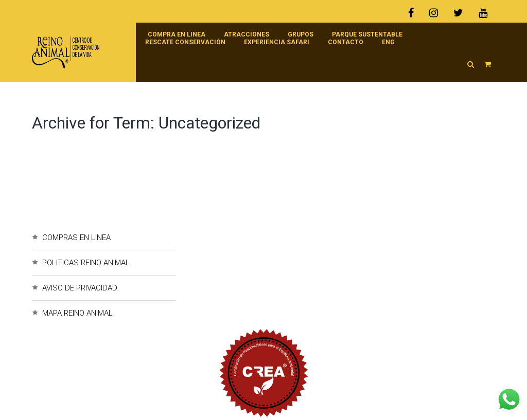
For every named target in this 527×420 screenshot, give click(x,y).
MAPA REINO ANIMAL (77, 313)
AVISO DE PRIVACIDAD (80, 288)
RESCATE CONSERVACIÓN (185, 42)
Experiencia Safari (277, 42)
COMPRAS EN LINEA (76, 238)
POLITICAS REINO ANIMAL (86, 263)
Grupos (301, 34)
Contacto (346, 42)
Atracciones (247, 34)
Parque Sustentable (367, 34)
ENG (388, 42)
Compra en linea (177, 34)
